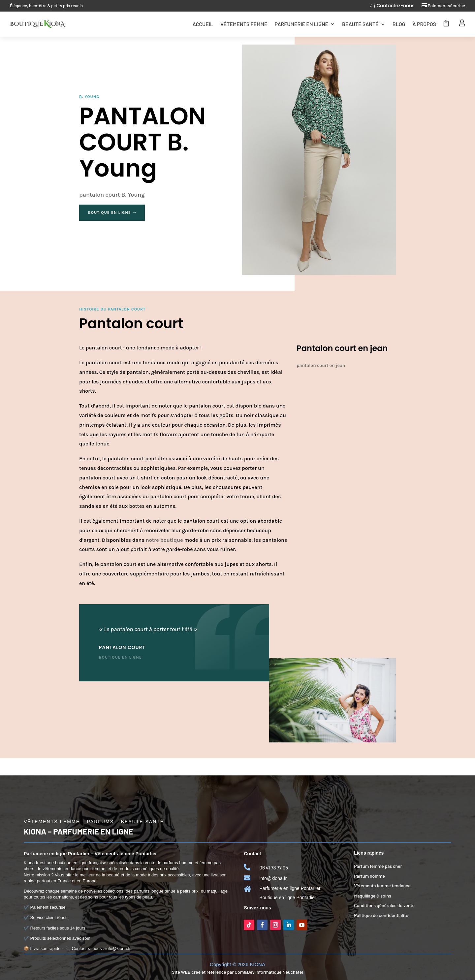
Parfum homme (369, 876)
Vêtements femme (244, 24)
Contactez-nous (395, 6)
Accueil (203, 24)
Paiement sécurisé (446, 5)
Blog (399, 24)
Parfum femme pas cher (378, 866)
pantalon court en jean (321, 365)
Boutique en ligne (110, 212)
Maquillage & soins (373, 896)
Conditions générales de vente (384, 905)
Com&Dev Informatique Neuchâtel (269, 972)
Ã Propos (424, 24)
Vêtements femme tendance (382, 885)
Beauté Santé (360, 24)
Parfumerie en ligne (301, 24)
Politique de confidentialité (381, 915)
